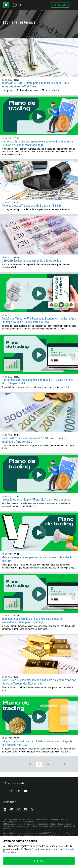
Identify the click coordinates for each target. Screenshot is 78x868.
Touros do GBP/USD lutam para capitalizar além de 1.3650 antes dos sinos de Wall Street (36, 85)
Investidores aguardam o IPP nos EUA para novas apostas (36, 499)
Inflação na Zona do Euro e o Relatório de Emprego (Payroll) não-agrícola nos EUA (37, 743)
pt (20, 5)
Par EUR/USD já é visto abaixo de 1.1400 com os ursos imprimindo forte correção (34, 440)
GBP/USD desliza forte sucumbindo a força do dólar (32, 261)
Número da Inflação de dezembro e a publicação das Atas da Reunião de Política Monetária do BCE (37, 143)
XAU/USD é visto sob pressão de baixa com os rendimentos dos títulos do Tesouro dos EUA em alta (39, 682)
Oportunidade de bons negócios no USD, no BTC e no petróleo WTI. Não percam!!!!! (38, 382)
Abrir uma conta (60, 5)
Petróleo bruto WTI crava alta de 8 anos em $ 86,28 (32, 206)
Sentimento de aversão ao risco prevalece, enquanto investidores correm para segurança (32, 620)
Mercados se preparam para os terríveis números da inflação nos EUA (37, 559)
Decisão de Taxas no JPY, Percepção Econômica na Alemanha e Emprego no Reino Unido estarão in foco (39, 320)
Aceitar (39, 861)
